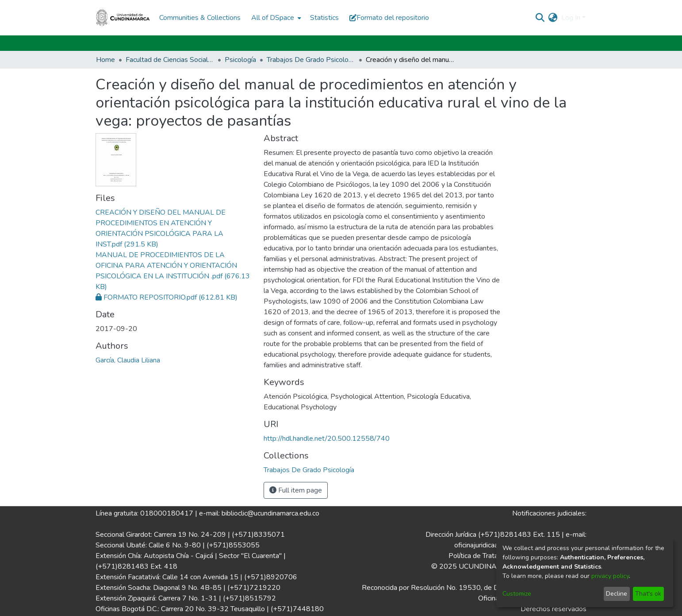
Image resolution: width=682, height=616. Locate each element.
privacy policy (610, 576)
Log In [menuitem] (571, 18)
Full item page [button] (296, 490)
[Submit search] (540, 18)
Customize (517, 594)
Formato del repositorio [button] (389, 18)
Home (105, 60)
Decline (617, 594)
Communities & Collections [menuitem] (200, 18)
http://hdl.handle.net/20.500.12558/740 (327, 439)
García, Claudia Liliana (128, 360)
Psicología (240, 60)
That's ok (648, 594)
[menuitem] (275, 18)
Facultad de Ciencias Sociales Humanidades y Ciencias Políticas (170, 60)
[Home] (123, 18)
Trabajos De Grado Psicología (311, 60)
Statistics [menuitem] (324, 18)
